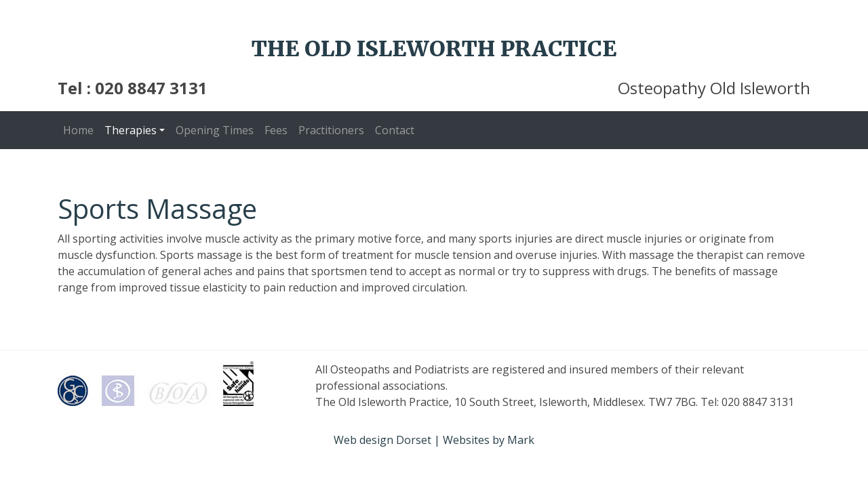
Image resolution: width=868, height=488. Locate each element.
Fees (276, 130)
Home (78, 130)
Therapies (131, 130)
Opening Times (215, 130)
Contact (395, 130)
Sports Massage (157, 208)
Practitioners (331, 130)
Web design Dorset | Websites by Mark (434, 440)
